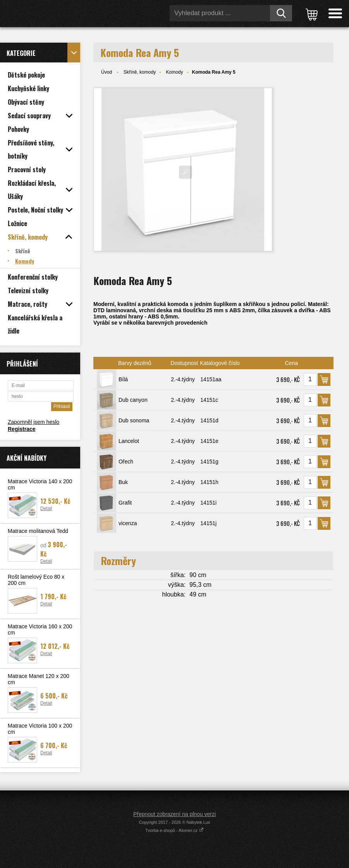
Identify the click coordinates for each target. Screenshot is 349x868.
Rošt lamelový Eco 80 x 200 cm (36, 580)
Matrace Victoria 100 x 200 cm (40, 729)
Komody (174, 72)
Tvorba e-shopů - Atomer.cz (174, 830)
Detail (46, 508)
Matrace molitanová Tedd (38, 531)
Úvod (107, 72)
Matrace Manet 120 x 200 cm (39, 679)
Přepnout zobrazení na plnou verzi (174, 814)
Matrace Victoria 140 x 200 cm (40, 484)
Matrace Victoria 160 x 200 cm (40, 629)
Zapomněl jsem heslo (34, 422)
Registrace (22, 429)
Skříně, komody (140, 72)
